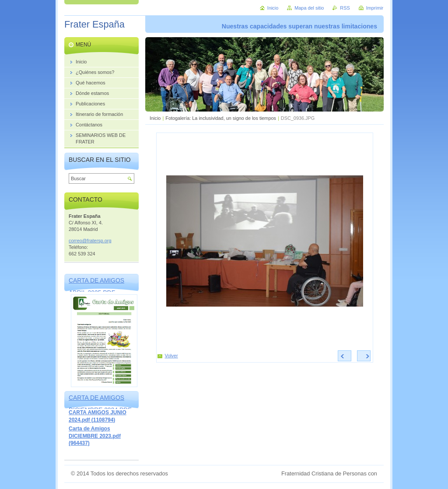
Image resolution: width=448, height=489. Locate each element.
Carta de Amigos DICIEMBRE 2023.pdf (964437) (95, 436)
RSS (345, 8)
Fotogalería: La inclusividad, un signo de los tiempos (221, 118)
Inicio (155, 118)
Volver (171, 356)
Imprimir (375, 8)
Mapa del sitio (309, 8)
